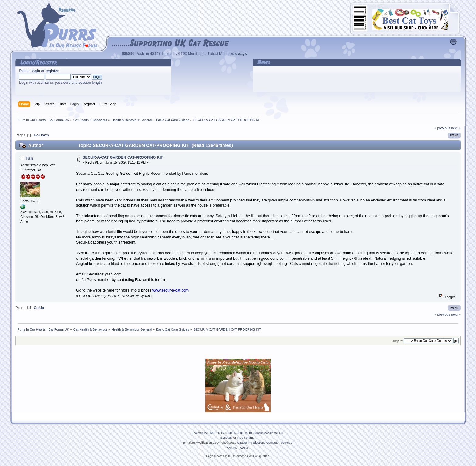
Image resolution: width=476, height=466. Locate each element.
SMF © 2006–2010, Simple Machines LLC (255, 433)
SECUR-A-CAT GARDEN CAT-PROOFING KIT (123, 157)
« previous (442, 128)
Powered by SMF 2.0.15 (208, 433)
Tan (29, 158)
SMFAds (226, 438)
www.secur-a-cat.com (170, 290)
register (52, 71)
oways (241, 54)
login (36, 71)
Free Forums (245, 438)
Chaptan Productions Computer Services (265, 442)
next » (456, 128)
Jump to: (398, 341)
